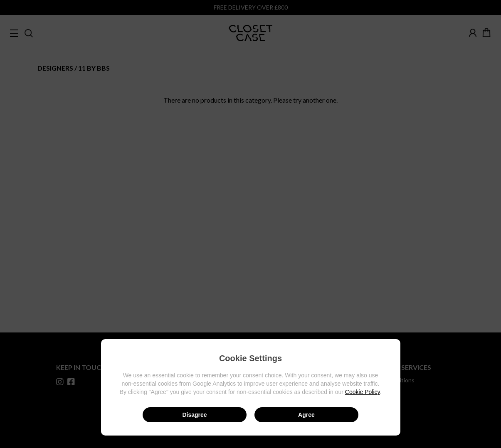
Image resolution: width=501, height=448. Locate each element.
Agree (306, 415)
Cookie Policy (363, 392)
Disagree (194, 415)
